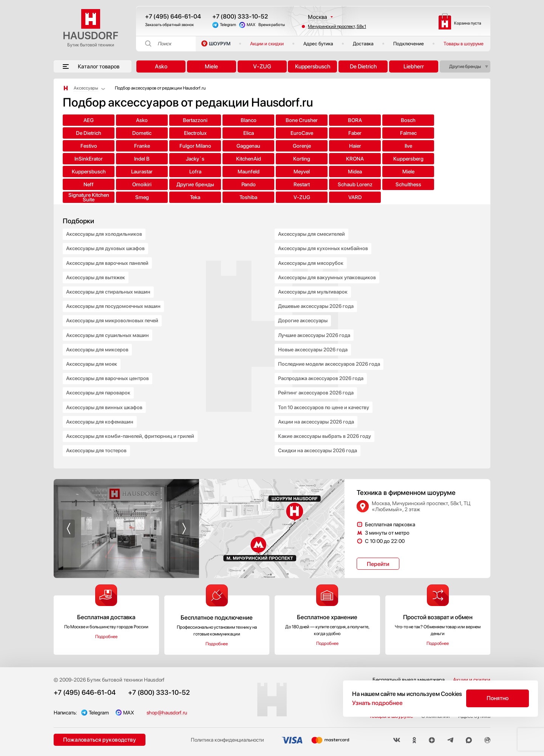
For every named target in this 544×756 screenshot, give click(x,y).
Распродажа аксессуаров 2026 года (322, 373)
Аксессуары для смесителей (313, 222)
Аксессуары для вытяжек (97, 267)
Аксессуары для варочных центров (108, 373)
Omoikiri (85, 172)
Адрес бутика (318, 44)
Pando (179, 172)
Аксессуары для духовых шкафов (106, 237)
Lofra (225, 159)
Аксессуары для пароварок (99, 388)
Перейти (378, 562)
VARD (179, 184)
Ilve (179, 146)
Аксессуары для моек (92, 358)
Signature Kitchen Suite (365, 172)
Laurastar (178, 159)
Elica (132, 133)
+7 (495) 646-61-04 (173, 16)
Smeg (412, 172)
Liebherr (414, 66)
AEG (85, 120)
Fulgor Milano (412, 133)
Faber (225, 133)
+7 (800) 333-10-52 (240, 16)
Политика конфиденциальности (226, 738)
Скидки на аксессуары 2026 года (318, 448)
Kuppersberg (85, 159)
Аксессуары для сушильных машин (108, 328)
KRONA (459, 146)
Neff (459, 159)
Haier (132, 146)
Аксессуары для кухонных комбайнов (323, 237)
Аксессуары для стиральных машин (109, 282)
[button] (69, 527)
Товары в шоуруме (464, 44)
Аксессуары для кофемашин (100, 418)
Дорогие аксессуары (303, 312)
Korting (412, 146)
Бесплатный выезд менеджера (409, 678)
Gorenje (85, 146)
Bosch (365, 120)
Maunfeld (272, 159)
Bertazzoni (178, 120)
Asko (161, 66)
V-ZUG (262, 66)
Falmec (272, 133)
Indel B (272, 146)
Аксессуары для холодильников (105, 222)
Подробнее (106, 635)
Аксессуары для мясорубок (311, 252)
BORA (319, 120)
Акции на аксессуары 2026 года (317, 418)
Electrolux (85, 133)
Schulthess (319, 172)
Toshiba (85, 184)
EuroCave (179, 133)
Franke (365, 133)
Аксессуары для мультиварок (314, 282)
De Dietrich (363, 66)
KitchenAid (365, 146)
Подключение (409, 44)
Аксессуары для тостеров (97, 448)
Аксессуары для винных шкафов (105, 403)
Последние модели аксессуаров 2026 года (331, 358)
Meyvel (319, 159)
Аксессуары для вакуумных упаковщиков (328, 267)
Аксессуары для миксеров (98, 343)
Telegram (228, 25)
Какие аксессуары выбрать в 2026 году (325, 433)
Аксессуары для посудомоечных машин (114, 297)
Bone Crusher (272, 120)
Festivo (319, 133)
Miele (211, 66)
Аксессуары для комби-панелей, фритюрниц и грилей (132, 433)
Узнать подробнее (377, 703)
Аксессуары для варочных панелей (108, 252)
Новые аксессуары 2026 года (314, 343)
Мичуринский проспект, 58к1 (337, 26)
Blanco (225, 120)
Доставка (363, 44)
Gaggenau (459, 133)
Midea (365, 159)
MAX (251, 25)
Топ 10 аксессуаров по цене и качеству (325, 403)
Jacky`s (319, 146)
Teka (459, 172)
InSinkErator (225, 146)
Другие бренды (465, 66)
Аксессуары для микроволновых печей (113, 312)
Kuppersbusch (313, 66)
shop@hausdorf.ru (169, 711)
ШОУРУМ (220, 44)
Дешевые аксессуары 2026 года (317, 297)
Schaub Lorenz (272, 172)
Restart (225, 172)
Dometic (459, 120)
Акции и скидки (267, 44)
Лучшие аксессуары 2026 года (315, 328)
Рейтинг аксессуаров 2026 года (317, 388)
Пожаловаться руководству (99, 738)
